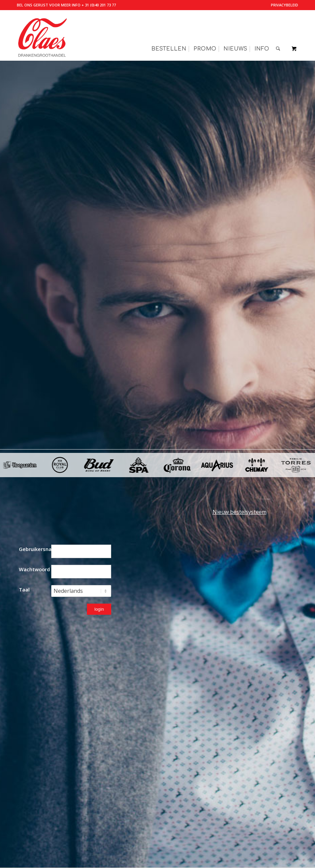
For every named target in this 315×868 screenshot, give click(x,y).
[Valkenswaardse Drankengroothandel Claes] (42, 35)
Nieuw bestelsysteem (240, 512)
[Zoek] (278, 35)
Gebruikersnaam (35, 549)
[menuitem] (283, 5)
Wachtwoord (34, 569)
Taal (24, 589)
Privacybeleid (285, 5)
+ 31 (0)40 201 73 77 (99, 5)
